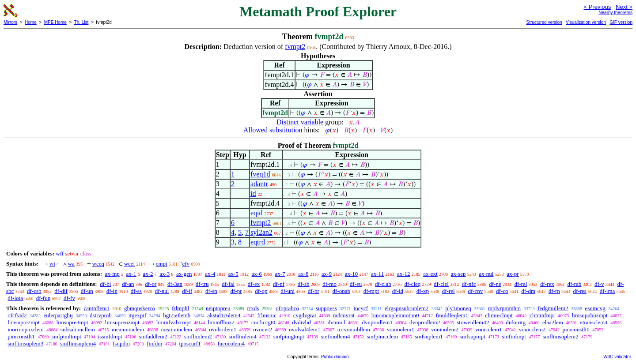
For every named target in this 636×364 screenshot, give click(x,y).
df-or (151, 284)
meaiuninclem (128, 329)
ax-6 (257, 274)
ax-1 (131, 274)
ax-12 (404, 274)
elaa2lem (553, 322)
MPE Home (55, 22)
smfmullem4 (336, 336)
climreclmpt (499, 315)
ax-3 (165, 274)
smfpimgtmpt (289, 336)
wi (52, 264)
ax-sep (458, 274)
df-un (87, 291)
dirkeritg (516, 322)
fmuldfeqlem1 (452, 315)
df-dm (528, 291)
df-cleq (412, 284)
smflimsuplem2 (561, 336)
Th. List (81, 22)
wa (71, 264)
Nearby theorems (615, 13)
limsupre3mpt (72, 322)
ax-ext (430, 274)
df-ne (495, 284)
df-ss (136, 291)
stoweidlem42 (473, 322)
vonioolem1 (401, 329)
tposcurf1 (190, 343)
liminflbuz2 (221, 322)
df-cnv (475, 291)
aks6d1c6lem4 (224, 315)
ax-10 (352, 274)
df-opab (341, 291)
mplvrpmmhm (504, 308)
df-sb (304, 284)
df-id (398, 291)
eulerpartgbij (58, 315)
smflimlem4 (243, 336)
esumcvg (595, 308)
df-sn (211, 291)
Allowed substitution (273, 130)
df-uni (288, 291)
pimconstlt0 (576, 329)
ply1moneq (458, 308)
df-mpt (371, 291)
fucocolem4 (231, 343)
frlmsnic (267, 315)
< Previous (597, 7)
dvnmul (337, 322)
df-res (580, 291)
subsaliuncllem (78, 329)
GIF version (621, 22)
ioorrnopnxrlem (26, 329)
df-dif (61, 291)
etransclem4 (594, 322)
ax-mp (112, 274)
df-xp (423, 291)
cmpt (162, 264)
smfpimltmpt (66, 336)
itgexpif (137, 315)
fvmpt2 (295, 47)
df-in (112, 291)
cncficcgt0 (263, 322)
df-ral (521, 284)
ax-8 (303, 274)
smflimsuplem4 (78, 343)
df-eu (356, 284)
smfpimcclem (382, 336)
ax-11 (377, 274)
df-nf (279, 284)
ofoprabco (287, 308)
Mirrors (10, 22)
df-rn (554, 291)
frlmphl (180, 308)
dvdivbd (301, 322)
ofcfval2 (17, 315)
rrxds (253, 308)
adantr (259, 184)
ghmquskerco (140, 308)
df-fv (69, 298)
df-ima (608, 291)
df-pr (236, 291)
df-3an (175, 284)
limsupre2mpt (23, 322)
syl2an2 (261, 232)
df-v (599, 284)
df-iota (15, 298)
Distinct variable (300, 122)
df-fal (228, 284)
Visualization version (586, 22)
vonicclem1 (489, 329)
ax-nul (486, 274)
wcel (130, 264)
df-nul (162, 291)
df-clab (383, 284)
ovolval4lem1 (305, 329)
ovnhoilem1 (223, 329)
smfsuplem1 (429, 336)
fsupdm (121, 343)
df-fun (44, 298)
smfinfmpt (514, 336)
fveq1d (260, 174)
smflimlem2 (198, 336)
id (253, 193)
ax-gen (184, 274)
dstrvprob (101, 315)
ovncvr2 (263, 329)
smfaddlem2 (153, 336)
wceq (98, 264)
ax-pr (513, 274)
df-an (128, 284)
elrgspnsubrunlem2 (407, 308)
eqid (257, 213)
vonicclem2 (532, 329)
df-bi (105, 284)
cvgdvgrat (305, 315)
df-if (187, 291)
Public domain (335, 357)
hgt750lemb (177, 315)
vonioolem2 (445, 329)
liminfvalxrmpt (174, 322)
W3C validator (617, 357)
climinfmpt (542, 315)
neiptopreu (218, 308)
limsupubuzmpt (590, 315)
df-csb (34, 291)
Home (31, 22)
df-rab (575, 284)
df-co (502, 291)
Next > (624, 7)
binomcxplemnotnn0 (395, 315)
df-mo (329, 284)
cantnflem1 (96, 308)
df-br (314, 291)
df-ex (254, 284)
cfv (186, 264)
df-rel (449, 291)
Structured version (544, 22)
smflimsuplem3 (25, 343)
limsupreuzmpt (122, 322)
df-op (261, 291)
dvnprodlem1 (377, 322)
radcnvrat (344, 315)
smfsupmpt (473, 336)
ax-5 (233, 274)
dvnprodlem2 (425, 322)
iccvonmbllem (353, 329)
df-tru (202, 284)
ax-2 (148, 274)
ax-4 (210, 274)
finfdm (154, 343)
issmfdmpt (110, 336)
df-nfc (469, 284)
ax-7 (280, 274)
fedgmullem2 (553, 308)
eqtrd (258, 242)
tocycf (361, 308)
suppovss (326, 308)
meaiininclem (176, 329)
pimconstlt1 (21, 336)
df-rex (547, 284)
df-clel (441, 284)
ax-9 (327, 274)
